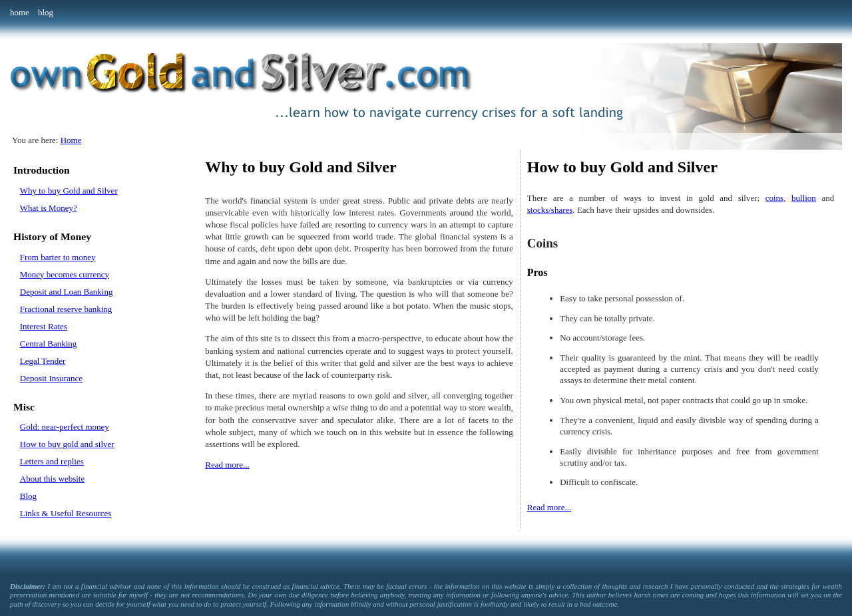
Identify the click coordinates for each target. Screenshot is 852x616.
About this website (53, 479)
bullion (804, 198)
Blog (28, 496)
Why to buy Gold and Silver (69, 191)
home (20, 12)
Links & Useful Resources (66, 513)
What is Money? (49, 208)
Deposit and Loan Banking (67, 292)
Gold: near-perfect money (65, 427)
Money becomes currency (65, 274)
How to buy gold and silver (67, 444)
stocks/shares (550, 210)
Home (71, 140)
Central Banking (49, 344)
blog (46, 12)
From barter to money (58, 257)
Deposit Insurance (51, 378)
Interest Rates (44, 326)
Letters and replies (52, 461)
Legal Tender (43, 361)
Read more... (227, 465)
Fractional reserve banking (66, 309)
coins (774, 198)
